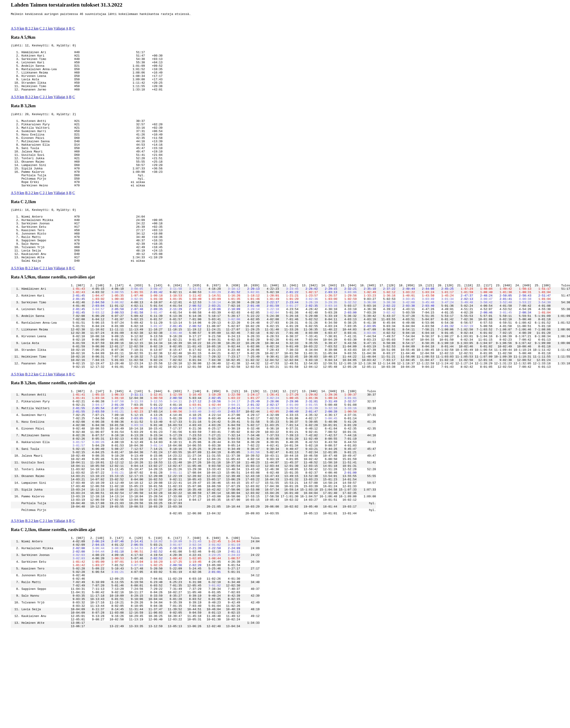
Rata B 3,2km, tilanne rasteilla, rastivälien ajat (53, 436)
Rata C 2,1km (23, 227)
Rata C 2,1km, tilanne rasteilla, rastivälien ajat (53, 608)
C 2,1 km (46, 29)
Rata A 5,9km (23, 38)
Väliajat (59, 29)
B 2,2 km (32, 29)
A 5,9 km (18, 29)
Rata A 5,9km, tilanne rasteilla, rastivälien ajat (53, 313)
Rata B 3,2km (23, 116)
